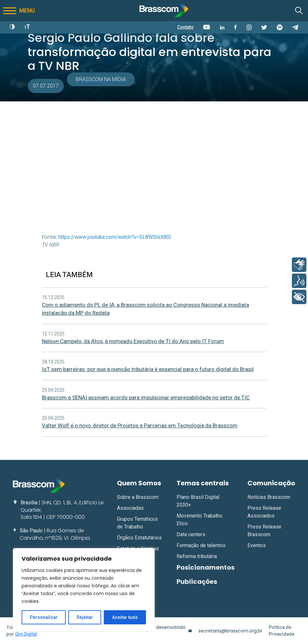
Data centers (191, 534)
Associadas (130, 508)
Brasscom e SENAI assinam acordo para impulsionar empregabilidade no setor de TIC (146, 397)
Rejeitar (85, 617)
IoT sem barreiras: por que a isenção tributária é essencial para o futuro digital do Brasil (148, 369)
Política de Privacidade (282, 631)
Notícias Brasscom (269, 497)
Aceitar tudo (125, 617)
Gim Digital (26, 634)
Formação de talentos (201, 545)
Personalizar (44, 617)
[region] (84, 590)
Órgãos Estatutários (139, 538)
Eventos (257, 545)
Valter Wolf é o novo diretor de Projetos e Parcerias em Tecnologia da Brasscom (140, 425)
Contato (185, 27)
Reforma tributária (197, 556)
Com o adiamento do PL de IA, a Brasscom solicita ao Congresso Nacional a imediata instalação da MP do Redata (145, 309)
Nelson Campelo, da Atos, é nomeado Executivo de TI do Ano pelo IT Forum (133, 341)
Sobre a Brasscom (138, 497)
